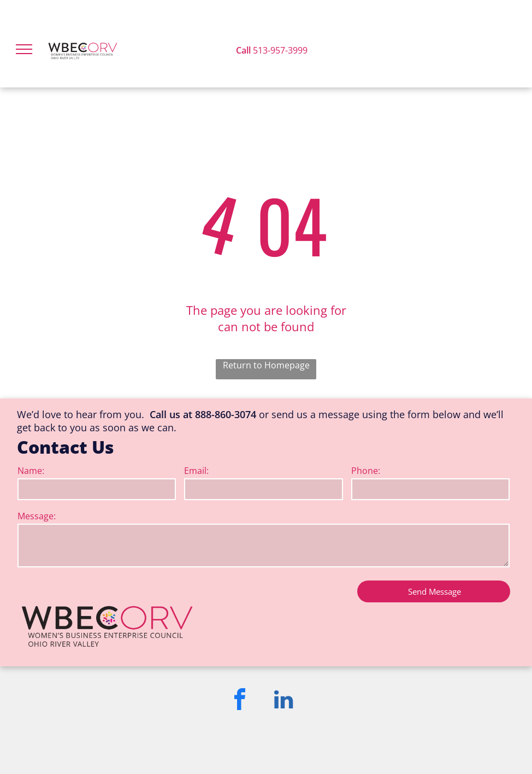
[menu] (24, 49)
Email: (196, 471)
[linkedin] (283, 701)
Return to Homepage (266, 365)
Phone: (366, 471)
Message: (37, 516)
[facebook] (240, 701)
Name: (31, 471)
